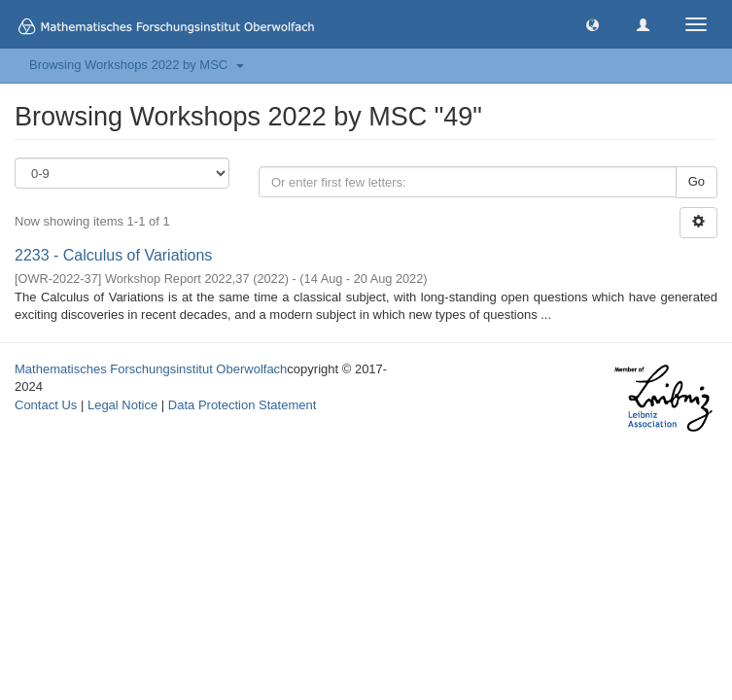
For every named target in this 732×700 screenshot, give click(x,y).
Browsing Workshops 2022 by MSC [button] (137, 65)
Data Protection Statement (242, 405)
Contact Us (46, 405)
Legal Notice (122, 405)
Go (697, 181)
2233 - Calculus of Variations (113, 255)
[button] (593, 24)
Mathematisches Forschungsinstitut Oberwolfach (151, 369)
